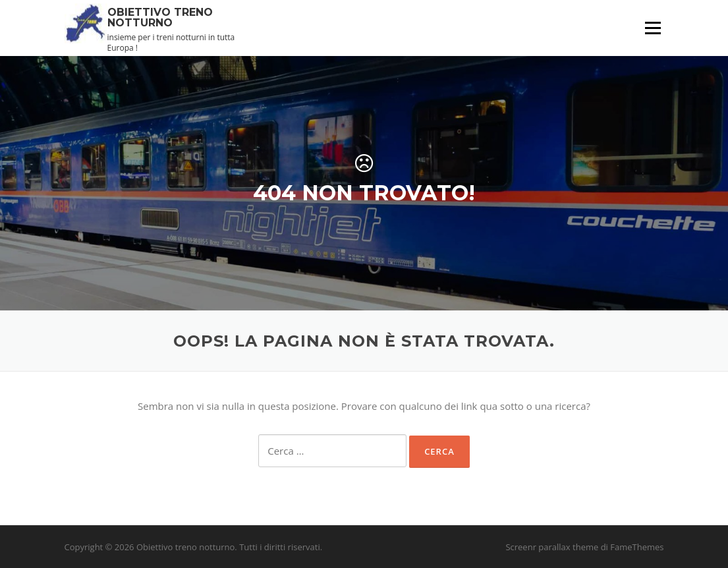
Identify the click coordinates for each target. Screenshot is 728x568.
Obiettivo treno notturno (160, 17)
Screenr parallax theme (552, 547)
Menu (653, 28)
